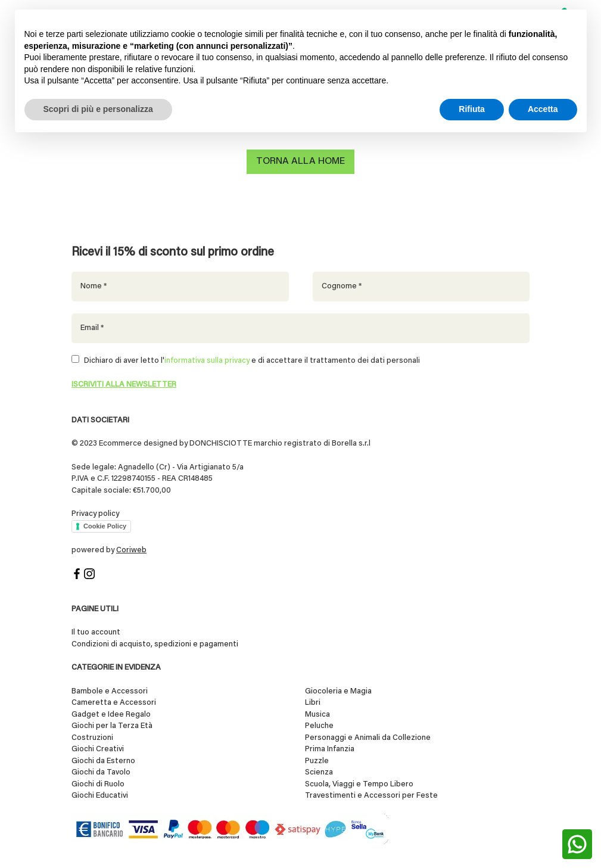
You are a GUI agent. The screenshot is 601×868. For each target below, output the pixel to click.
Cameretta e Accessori (114, 703)
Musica (317, 715)
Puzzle (317, 761)
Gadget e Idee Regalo (111, 715)
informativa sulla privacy (207, 361)
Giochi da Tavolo (101, 772)
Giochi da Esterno (103, 761)
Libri (313, 703)
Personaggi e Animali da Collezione (368, 738)
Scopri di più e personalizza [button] (98, 109)
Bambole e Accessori (110, 691)
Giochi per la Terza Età (112, 726)
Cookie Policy (105, 526)
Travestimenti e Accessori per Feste (371, 796)
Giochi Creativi (98, 749)
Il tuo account (96, 632)
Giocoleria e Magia (338, 691)
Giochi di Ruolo (98, 784)
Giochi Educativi (100, 796)
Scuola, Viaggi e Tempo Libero (359, 784)
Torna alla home (300, 161)
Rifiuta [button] (472, 109)
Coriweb (131, 550)
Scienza (319, 772)
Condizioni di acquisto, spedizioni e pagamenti (155, 644)
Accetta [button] (543, 109)
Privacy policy (95, 514)
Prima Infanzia (330, 749)
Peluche (319, 726)
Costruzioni (92, 738)
